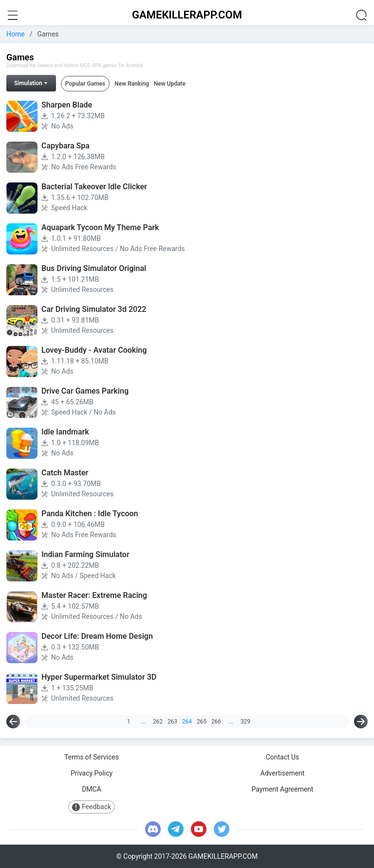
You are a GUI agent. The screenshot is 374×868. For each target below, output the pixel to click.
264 (187, 722)
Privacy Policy (92, 773)
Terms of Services (92, 757)
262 (158, 722)
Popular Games (85, 84)
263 (172, 722)
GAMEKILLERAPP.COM (187, 15)
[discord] (153, 829)
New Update (170, 84)
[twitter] (222, 829)
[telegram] (176, 829)
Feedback (92, 807)
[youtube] (199, 829)
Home (16, 34)
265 (202, 722)
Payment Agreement (283, 789)
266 (216, 722)
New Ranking (132, 84)
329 (245, 722)
